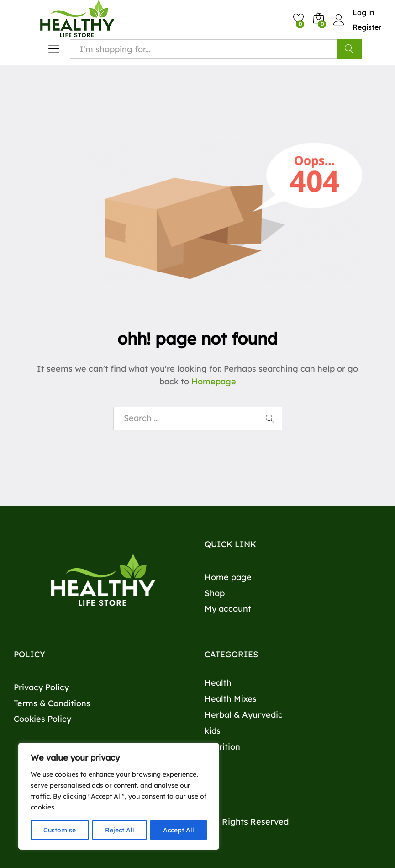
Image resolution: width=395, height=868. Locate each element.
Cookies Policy (42, 719)
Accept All (179, 830)
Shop (215, 593)
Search (350, 49)
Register (367, 27)
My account (228, 609)
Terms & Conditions (52, 703)
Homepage (214, 381)
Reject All (120, 830)
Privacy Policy (41, 687)
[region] (119, 796)
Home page (228, 577)
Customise (60, 830)
